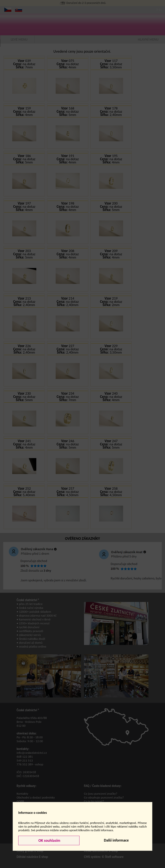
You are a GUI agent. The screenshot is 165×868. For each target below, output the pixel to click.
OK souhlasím (49, 840)
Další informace (116, 840)
